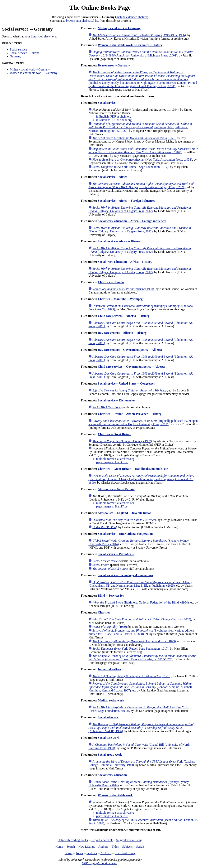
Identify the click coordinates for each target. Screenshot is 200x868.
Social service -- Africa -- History (119, 241)
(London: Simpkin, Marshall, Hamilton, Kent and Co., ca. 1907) (140, 687)
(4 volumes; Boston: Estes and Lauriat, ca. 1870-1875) (142, 658)
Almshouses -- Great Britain (116, 489)
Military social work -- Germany (30, 69)
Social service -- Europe (25, 53)
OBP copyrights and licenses (100, 863)
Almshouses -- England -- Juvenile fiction (124, 513)
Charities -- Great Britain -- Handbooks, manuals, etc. (133, 469)
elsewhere (50, 36)
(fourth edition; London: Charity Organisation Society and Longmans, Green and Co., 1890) (141, 479)
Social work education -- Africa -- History (125, 262)
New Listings (87, 847)
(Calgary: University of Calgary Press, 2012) (140, 209)
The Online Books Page (100, 7)
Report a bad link (102, 840)
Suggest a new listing (129, 840)
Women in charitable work (115, 795)
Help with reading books (73, 840)
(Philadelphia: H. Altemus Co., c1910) (132, 676)
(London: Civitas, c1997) (122, 441)
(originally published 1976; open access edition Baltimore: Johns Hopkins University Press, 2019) (143, 422)
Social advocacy (108, 717)
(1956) (139, 35)
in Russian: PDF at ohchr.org (114, 120)
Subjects (127, 847)
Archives (106, 853)
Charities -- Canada (111, 282)
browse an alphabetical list (82, 21)
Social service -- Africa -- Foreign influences (126, 201)
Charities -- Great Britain (114, 434)
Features (92, 853)
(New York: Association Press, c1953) (142, 160)
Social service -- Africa (112, 177)
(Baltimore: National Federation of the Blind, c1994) (141, 602)
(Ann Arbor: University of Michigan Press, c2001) (141, 54)
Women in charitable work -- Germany (34, 73)
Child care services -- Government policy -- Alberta (131, 367)
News (79, 853)
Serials (140, 847)
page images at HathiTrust (112, 462)
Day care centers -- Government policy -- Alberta (130, 350)
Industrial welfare (110, 669)
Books (69, 853)
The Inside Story (125, 853)
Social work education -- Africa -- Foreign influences (132, 221)
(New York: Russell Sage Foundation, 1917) (130, 167)
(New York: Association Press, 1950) (134, 138)
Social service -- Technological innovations (125, 575)
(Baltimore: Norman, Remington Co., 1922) (140, 127)
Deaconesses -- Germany (114, 65)
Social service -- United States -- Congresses (126, 383)
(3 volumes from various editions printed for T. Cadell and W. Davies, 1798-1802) (141, 632)
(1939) (110, 627)
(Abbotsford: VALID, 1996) (141, 728)
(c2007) (142, 619)
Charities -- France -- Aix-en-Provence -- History (130, 414)
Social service (18, 49)
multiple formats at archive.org (115, 459)
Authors (103, 847)
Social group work (110, 755)
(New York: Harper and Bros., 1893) (134, 641)
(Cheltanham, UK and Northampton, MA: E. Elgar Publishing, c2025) (140, 584)
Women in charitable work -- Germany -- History (130, 45)
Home (59, 847)
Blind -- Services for (111, 596)
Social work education (112, 775)
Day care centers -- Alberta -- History (122, 333)
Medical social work (111, 700)
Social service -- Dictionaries (116, 400)
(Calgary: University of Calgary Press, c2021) (141, 185)
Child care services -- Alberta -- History (124, 316)
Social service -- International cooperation (125, 534)
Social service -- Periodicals (116, 554)
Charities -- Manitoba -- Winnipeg (120, 299)
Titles (115, 847)
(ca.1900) (123, 289)
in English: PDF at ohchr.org (114, 116)
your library (32, 36)
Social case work (109, 738)
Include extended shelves (132, 17)
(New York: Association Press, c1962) (143, 150)
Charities (104, 612)
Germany (16, 56)
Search (71, 847)
